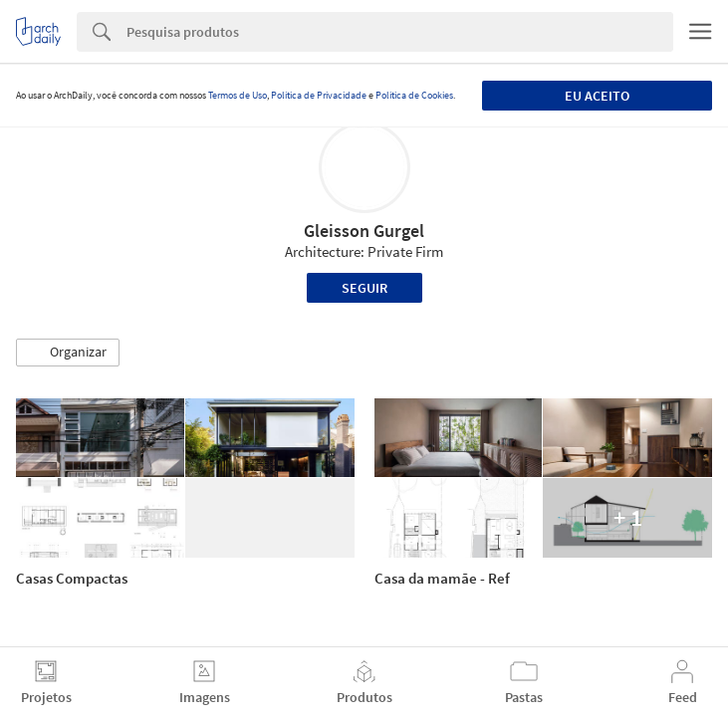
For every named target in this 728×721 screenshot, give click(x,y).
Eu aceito (597, 96)
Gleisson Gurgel (364, 231)
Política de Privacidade (319, 95)
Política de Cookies (414, 95)
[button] (68, 353)
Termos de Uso (238, 95)
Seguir (364, 288)
